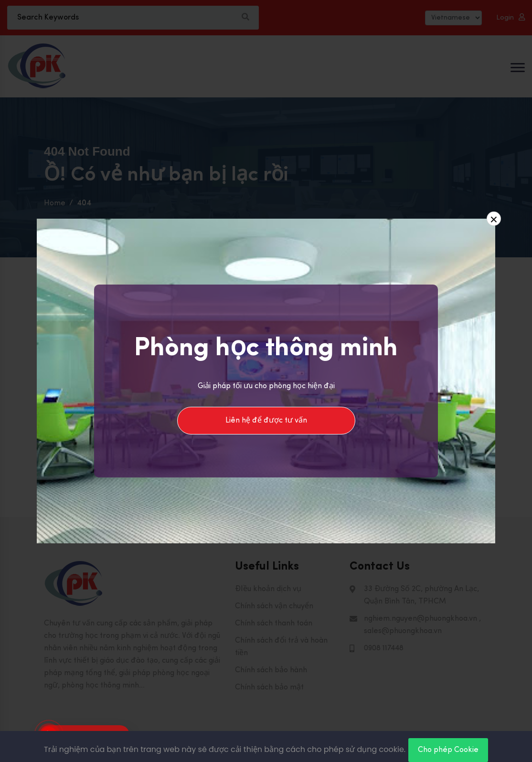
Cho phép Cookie (448, 750)
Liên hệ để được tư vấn (266, 421)
